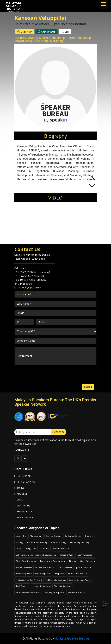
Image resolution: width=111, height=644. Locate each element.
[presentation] (27, 371)
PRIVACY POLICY (24, 517)
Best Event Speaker (77, 592)
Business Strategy (58, 542)
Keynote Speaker (43, 574)
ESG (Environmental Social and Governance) (36, 555)
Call (65, 32)
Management (36, 536)
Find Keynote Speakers (55, 580)
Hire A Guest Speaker (78, 574)
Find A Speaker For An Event (29, 580)
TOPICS (19, 488)
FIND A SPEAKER (24, 476)
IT (35, 548)
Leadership (21, 536)
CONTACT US (22, 506)
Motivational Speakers (45, 567)
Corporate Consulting (37, 542)
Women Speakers (24, 567)
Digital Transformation (26, 561)
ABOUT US (21, 494)
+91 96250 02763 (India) (29, 276)
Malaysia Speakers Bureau (72, 639)
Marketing (44, 548)
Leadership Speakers (41, 586)
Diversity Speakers (62, 586)
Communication (85, 555)
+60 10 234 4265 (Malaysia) (31, 280)
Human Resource (61, 548)
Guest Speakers (87, 561)
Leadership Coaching (80, 542)
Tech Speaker (22, 586)
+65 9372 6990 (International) (32, 272)
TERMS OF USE (23, 511)
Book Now (24, 32)
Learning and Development (53, 561)
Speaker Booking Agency (80, 580)
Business (89, 536)
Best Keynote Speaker (55, 592)
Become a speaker (26, 482)
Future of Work (67, 555)
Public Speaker (65, 567)
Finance (73, 561)
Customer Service (73, 536)
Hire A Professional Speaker (29, 592)
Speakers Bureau (83, 567)
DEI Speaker (59, 574)
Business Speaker (24, 574)
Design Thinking (23, 548)
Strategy (20, 542)
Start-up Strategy (54, 536)
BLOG (19, 500)
